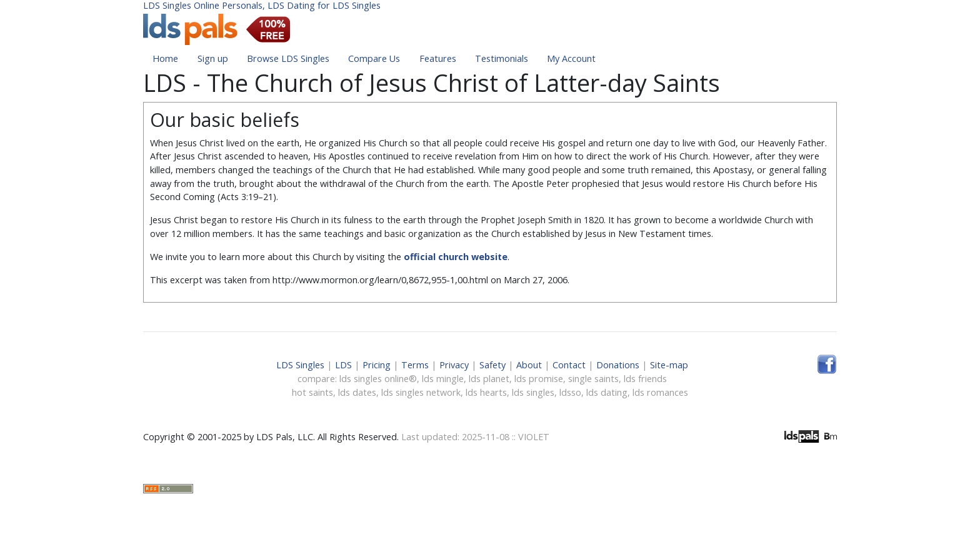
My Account (571, 58)
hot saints (312, 392)
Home (165, 58)
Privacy (454, 365)
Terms (415, 365)
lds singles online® (378, 379)
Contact (569, 365)
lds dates (357, 392)
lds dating (607, 392)
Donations (618, 365)
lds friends (645, 379)
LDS (343, 365)
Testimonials (502, 58)
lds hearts (486, 392)
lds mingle (443, 379)
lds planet (489, 379)
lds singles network (421, 392)
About (529, 365)
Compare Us (374, 58)
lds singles (533, 392)
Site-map (669, 365)
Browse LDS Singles (288, 58)
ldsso (570, 392)
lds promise (539, 379)
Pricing (377, 365)
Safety (492, 365)
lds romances (660, 392)
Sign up (213, 58)
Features (438, 58)
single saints (593, 379)
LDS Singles (300, 365)
